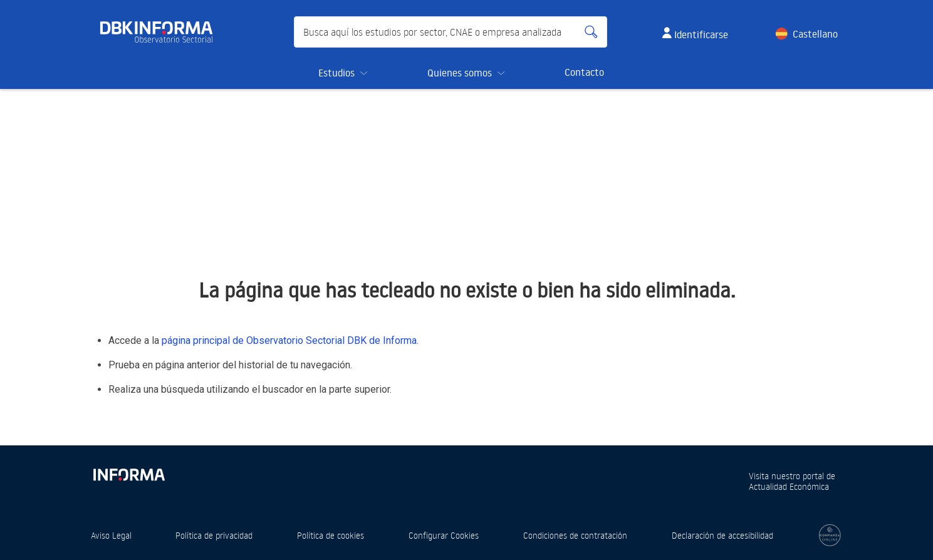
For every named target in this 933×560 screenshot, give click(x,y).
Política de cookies (331, 535)
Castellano (815, 34)
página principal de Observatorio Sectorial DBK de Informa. (290, 340)
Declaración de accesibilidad (722, 535)
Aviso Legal (111, 535)
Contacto (584, 72)
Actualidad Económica (789, 486)
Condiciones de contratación (575, 535)
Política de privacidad (214, 535)
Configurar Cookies (444, 535)
